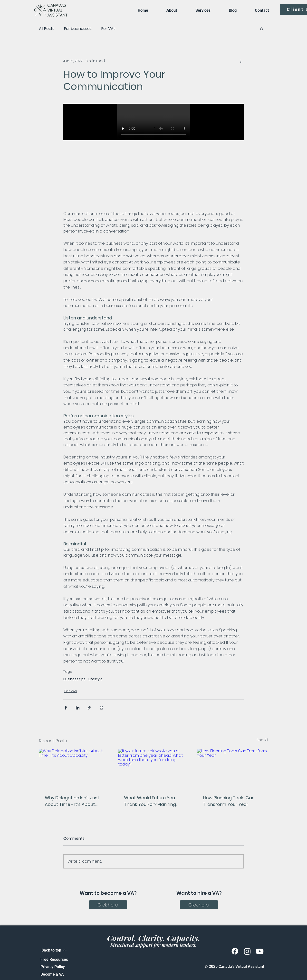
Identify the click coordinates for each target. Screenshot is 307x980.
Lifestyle (96, 679)
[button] (262, 29)
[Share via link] (90, 708)
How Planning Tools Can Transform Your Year (229, 801)
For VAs (108, 29)
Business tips (74, 679)
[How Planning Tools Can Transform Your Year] (233, 769)
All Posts (47, 29)
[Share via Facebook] (66, 708)
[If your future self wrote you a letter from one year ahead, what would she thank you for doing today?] (154, 769)
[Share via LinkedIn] (78, 708)
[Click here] (108, 905)
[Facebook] (235, 951)
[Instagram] (247, 951)
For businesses (78, 29)
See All (262, 740)
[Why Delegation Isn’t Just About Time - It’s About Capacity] (74, 769)
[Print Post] (101, 708)
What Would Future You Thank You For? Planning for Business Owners (150, 801)
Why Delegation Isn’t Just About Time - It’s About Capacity (72, 801)
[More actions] (241, 61)
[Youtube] (260, 951)
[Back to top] (54, 950)
